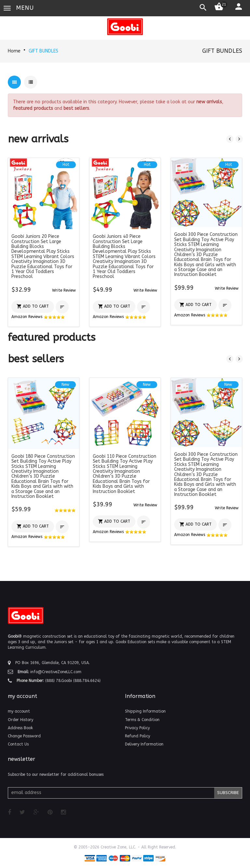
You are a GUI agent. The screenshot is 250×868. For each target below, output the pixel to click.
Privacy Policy (137, 728)
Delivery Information (144, 744)
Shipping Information (145, 711)
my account (19, 711)
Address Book (20, 728)
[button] (64, 290)
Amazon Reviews (38, 317)
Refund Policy (138, 736)
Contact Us (18, 744)
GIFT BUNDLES (43, 51)
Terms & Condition (142, 720)
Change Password (24, 736)
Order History (21, 720)
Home (14, 51)
